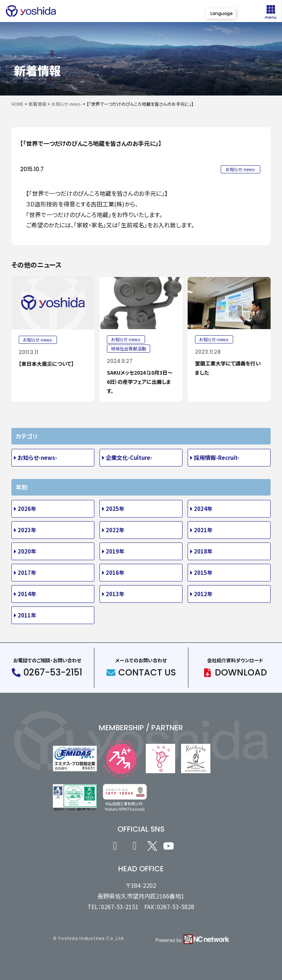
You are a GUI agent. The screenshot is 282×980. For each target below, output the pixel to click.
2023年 (27, 530)
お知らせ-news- (37, 457)
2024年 (203, 509)
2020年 (27, 551)
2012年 (203, 594)
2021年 (203, 530)
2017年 (27, 572)
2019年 (115, 551)
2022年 (115, 530)
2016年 (115, 572)
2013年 (115, 594)
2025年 (115, 509)
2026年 (27, 509)
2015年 (203, 572)
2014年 (27, 594)
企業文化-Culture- (129, 457)
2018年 (203, 551)
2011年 (27, 615)
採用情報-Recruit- (217, 457)
